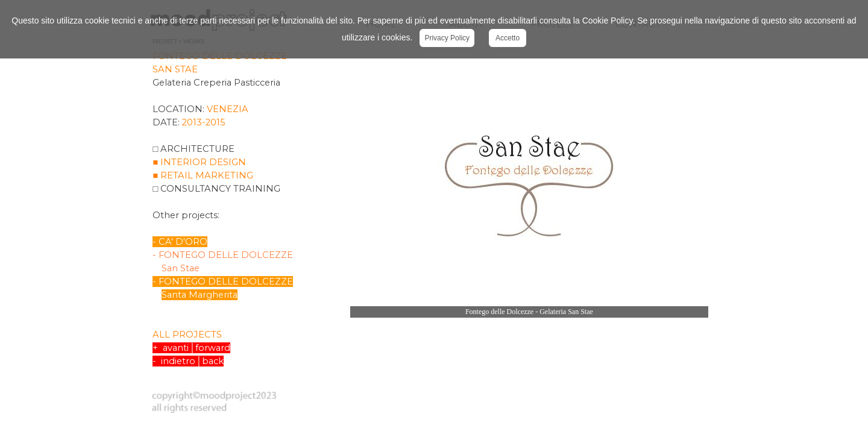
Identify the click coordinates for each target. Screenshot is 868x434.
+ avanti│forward (191, 348)
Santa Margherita (200, 295)
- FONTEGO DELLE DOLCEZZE (223, 281)
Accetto (508, 38)
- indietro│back (188, 361)
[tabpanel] (244, 214)
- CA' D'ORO (180, 242)
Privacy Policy (447, 38)
